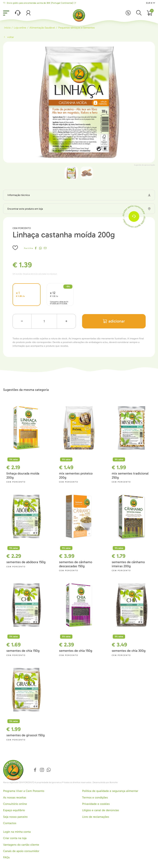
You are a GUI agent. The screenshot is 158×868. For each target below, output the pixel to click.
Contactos (10, 823)
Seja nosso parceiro (15, 817)
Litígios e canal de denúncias (100, 810)
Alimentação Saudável (42, 28)
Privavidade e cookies (96, 804)
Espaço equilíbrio (14, 810)
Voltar (8, 37)
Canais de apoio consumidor (21, 851)
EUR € (150, 3)
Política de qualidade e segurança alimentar (110, 791)
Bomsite (114, 782)
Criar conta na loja (15, 838)
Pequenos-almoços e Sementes (77, 28)
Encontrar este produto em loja (25, 209)
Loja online (20, 28)
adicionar (114, 321)
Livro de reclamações (96, 817)
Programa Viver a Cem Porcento (24, 791)
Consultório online (15, 804)
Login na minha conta (17, 832)
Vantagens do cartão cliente (21, 845)
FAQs (6, 857)
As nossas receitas (15, 798)
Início (7, 28)
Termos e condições (95, 798)
